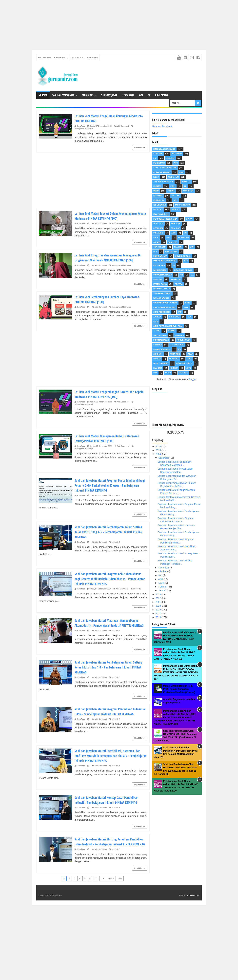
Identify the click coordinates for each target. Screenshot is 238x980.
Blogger (192, 379)
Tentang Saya (45, 58)
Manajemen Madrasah (84, 129)
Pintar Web (159, 265)
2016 (159, 617)
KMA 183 (176, 209)
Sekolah (158, 354)
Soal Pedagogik (162, 312)
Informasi (177, 154)
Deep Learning (161, 363)
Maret (162, 583)
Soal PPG (173, 242)
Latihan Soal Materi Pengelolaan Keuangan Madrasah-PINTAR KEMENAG (106, 118)
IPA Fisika (158, 209)
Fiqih (173, 186)
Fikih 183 (186, 182)
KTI (181, 275)
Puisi (156, 321)
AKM (141, 95)
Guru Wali (174, 317)
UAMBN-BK (188, 191)
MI (185, 186)
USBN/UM (170, 158)
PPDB (156, 237)
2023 (159, 594)
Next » (111, 903)
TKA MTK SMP (160, 247)
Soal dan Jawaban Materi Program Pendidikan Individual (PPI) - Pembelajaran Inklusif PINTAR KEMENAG (109, 724)
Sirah (168, 373)
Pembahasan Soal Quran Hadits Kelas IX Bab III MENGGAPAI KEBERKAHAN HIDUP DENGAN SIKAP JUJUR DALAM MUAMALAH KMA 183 (176, 672)
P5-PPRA (179, 284)
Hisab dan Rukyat (183, 270)
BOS (155, 251)
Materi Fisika (160, 284)
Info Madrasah (161, 340)
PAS (155, 158)
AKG (176, 163)
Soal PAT (175, 228)
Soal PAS (183, 373)
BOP (192, 247)
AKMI (174, 233)
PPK (155, 373)
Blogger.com (194, 920)
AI (174, 265)
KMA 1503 (158, 368)
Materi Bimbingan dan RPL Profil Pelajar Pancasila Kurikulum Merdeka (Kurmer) (179, 689)
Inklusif (176, 196)
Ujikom (172, 331)
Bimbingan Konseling (164, 149)
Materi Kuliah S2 (162, 349)
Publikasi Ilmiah (162, 289)
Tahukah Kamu (182, 205)
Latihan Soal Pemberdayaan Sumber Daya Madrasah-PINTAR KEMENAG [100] (105, 304)
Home (43, 95)
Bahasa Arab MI (161, 298)
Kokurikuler (184, 340)
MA (192, 275)
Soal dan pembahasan (165, 168)
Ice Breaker (160, 205)
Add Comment (123, 126)
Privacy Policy (77, 58)
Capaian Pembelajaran (165, 303)
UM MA (189, 219)
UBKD (156, 191)
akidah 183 (173, 177)
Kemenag (158, 154)
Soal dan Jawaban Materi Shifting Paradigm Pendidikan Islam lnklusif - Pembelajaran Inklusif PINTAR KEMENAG (110, 864)
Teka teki (175, 354)
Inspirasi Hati (160, 256)
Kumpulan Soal (183, 256)
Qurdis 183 (184, 237)
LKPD (189, 368)
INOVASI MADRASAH (163, 275)
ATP (180, 312)
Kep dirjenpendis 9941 (164, 307)
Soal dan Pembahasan (63, 95)
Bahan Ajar (171, 251)
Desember (164, 458)
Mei (160, 575)
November (164, 568)
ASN (175, 200)
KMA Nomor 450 (161, 214)
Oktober (163, 571)
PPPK (186, 307)
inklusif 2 (116, 500)
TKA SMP (178, 247)
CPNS (189, 359)
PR (180, 349)
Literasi (158, 345)
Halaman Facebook (162, 126)
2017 (159, 613)
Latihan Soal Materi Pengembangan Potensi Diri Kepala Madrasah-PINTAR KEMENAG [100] (109, 399)
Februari (163, 587)
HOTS (188, 303)
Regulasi (158, 228)
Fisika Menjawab (109, 95)
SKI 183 (157, 242)
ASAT (190, 354)
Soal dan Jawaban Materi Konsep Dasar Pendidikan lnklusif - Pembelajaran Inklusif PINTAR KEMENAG (106, 817)
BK (149, 95)
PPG (168, 237)
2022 (159, 598)
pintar (171, 191)
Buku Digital (162, 95)
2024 (159, 454)
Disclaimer (93, 58)
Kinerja (174, 368)
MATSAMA (158, 279)
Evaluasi (179, 335)
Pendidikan (88, 95)
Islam (156, 177)
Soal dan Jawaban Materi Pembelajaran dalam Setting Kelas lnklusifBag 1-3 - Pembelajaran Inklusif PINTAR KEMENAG (108, 677)
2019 (159, 610)
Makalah (176, 224)
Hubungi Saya (61, 58)
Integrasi (158, 224)
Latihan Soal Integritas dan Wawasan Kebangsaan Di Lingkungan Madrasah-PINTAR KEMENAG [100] (108, 260)
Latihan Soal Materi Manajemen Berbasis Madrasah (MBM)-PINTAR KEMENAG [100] (104, 443)
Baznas (157, 359)
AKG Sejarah (160, 335)
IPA (185, 233)
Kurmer (157, 186)
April (161, 579)
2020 (159, 606)
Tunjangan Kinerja (163, 182)
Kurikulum (159, 200)
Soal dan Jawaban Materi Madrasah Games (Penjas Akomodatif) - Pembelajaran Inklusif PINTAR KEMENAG (107, 630)
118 (103, 903)
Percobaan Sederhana (165, 219)
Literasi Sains (177, 345)
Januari (162, 590)
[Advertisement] (99, 23)
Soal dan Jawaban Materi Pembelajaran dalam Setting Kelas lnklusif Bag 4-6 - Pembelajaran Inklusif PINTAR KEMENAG (108, 537)
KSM (189, 317)
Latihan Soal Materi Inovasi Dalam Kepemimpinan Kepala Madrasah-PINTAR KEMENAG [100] (111, 216)
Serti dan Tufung (162, 293)
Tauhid (157, 331)
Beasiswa (174, 359)
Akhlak (157, 317)
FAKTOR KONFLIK (184, 363)
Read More (140, 147)
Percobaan (128, 95)
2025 (159, 450)
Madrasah (176, 279)
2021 (159, 602)
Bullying (158, 196)
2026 (159, 446)
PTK (186, 261)
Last (120, 903)
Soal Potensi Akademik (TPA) (168, 326)
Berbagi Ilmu (57, 920)
